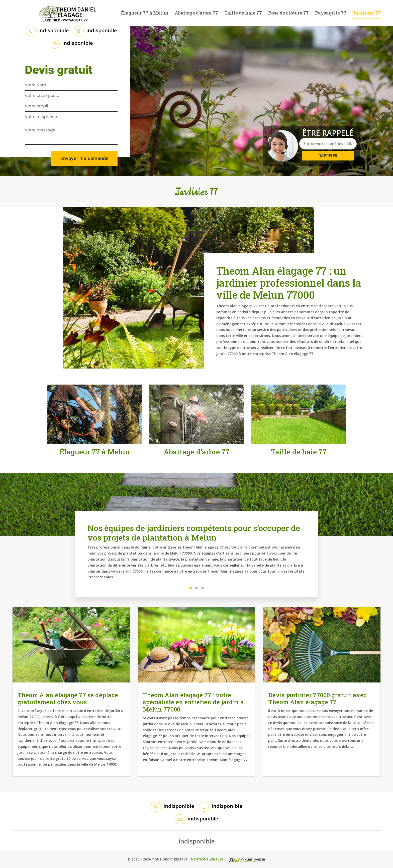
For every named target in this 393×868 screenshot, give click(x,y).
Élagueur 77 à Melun (145, 13)
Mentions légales (207, 859)
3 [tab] (203, 588)
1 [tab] (190, 588)
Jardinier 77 (367, 13)
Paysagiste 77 (331, 13)
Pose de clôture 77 (288, 13)
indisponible (53, 30)
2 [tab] (197, 588)
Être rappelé (328, 133)
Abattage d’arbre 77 (196, 13)
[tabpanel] (197, 554)
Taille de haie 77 (243, 13)
